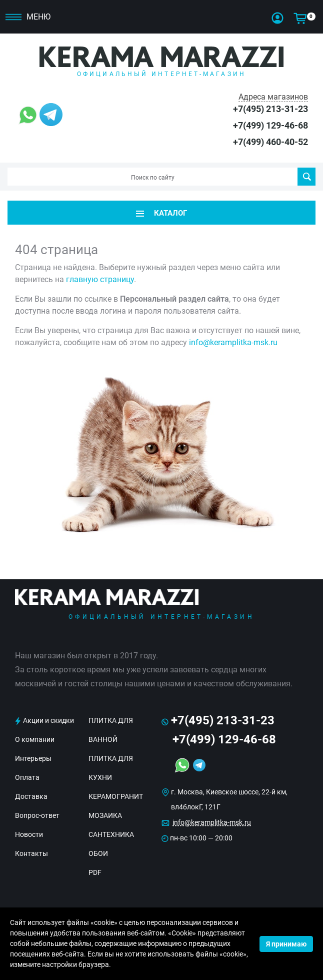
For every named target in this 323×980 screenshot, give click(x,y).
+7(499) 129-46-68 (270, 125)
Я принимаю (286, 944)
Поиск (307, 177)
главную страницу (100, 279)
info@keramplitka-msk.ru (233, 342)
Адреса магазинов (273, 97)
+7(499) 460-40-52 (270, 142)
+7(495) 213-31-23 (270, 109)
